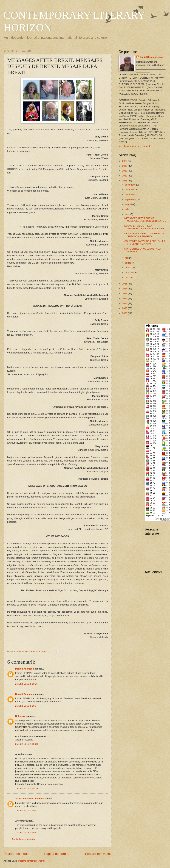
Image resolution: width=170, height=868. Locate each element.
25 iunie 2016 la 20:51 (26, 810)
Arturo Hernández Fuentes (30, 799)
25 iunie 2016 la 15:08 (26, 744)
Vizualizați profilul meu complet (134, 146)
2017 (125, 176)
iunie (128, 214)
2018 (125, 171)
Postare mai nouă (16, 854)
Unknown (20, 716)
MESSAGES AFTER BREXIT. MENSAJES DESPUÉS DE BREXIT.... (145, 220)
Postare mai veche (98, 854)
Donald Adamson (25, 669)
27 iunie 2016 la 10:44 (26, 833)
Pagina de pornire (57, 854)
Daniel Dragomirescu (151, 57)
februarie (130, 273)
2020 (125, 161)
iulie (127, 209)
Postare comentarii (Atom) (31, 861)
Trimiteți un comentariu (23, 839)
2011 (125, 303)
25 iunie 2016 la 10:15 (26, 684)
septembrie (131, 199)
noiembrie (130, 190)
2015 (125, 284)
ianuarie (129, 277)
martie (128, 268)
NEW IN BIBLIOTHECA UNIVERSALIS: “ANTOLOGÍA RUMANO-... (144, 235)
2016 (125, 181)
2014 (125, 289)
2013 (125, 293)
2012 (125, 298)
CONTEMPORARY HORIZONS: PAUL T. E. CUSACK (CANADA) (145, 242)
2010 (125, 308)
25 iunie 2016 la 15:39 (26, 788)
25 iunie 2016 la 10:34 (26, 706)
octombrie (130, 194)
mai (127, 258)
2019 (125, 166)
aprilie (128, 263)
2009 (125, 313)
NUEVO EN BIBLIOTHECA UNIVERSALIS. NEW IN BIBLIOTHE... (145, 227)
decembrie (131, 185)
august (129, 204)
